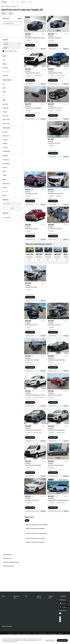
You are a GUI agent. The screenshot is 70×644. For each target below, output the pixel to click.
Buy (13, 2)
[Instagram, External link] (60, 619)
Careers (35, 634)
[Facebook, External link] (60, 615)
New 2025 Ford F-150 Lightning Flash (48, 258)
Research (24, 2)
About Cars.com (11, 634)
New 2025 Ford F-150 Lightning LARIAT (39, 258)
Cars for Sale (8, 6)
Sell (17, 2)
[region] (35, 639)
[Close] (69, 636)
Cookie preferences (50, 640)
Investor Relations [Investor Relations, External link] (27, 634)
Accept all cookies (62, 640)
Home (2, 6)
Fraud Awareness (53, 634)
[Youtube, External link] (60, 617)
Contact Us (19, 634)
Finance (31, 2)
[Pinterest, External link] (60, 621)
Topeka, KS (14, 6)
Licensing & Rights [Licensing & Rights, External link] (43, 634)
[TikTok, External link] (60, 613)
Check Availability (30, 45)
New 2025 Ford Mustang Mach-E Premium (30, 258)
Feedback (60, 634)
